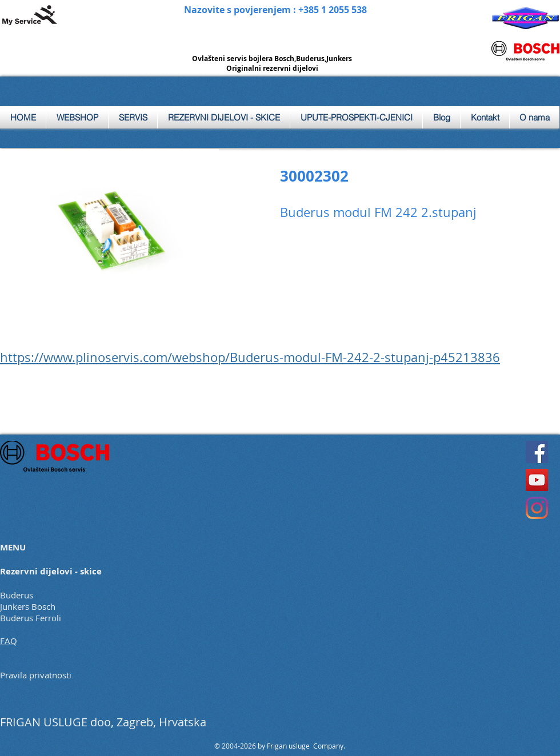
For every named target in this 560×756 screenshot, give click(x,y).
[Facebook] (537, 452)
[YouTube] (537, 480)
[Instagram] (537, 508)
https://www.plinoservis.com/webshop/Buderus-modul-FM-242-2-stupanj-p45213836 (250, 357)
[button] (133, 117)
